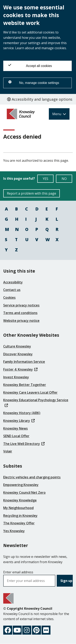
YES (48, 180)
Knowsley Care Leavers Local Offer (30, 392)
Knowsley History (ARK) (22, 413)
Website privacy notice (21, 321)
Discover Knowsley (18, 354)
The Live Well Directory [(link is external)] (24, 444)
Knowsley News (16, 428)
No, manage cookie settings (34, 82)
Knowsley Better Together (25, 385)
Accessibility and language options (40, 99)
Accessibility (13, 282)
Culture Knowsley (17, 346)
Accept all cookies (30, 65)
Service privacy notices (21, 305)
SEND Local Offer (16, 436)
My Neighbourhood (18, 508)
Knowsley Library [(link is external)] (19, 421)
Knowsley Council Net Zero (24, 492)
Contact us (12, 290)
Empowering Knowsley (21, 485)
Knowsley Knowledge (20, 500)
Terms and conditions (20, 313)
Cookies (9, 297)
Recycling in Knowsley (20, 516)
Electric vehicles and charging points (32, 477)
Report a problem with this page (32, 193)
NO (67, 180)
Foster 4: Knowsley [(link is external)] (20, 369)
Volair (8, 451)
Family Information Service (24, 362)
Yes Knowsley (14, 531)
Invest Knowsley (16, 377)
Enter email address (18, 572)
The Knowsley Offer (19, 523)
